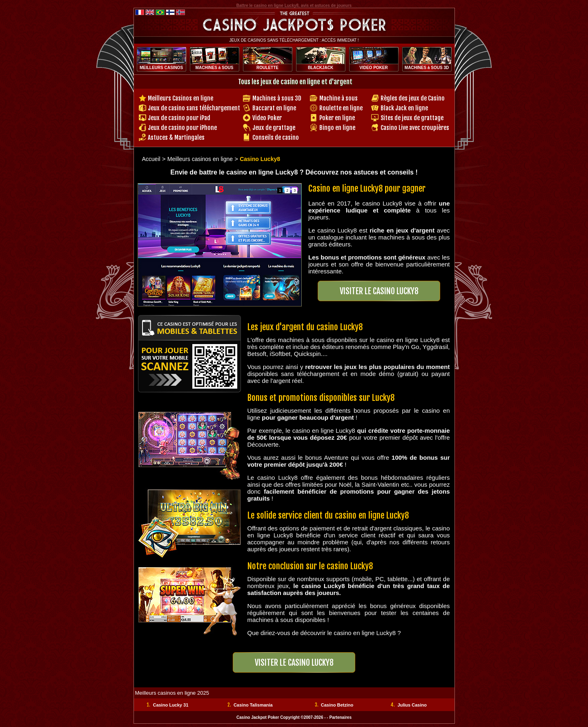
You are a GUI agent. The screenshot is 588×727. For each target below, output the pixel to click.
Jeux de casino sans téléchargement (194, 108)
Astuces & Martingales (176, 138)
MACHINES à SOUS (215, 68)
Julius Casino (412, 705)
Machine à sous (339, 98)
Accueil (151, 159)
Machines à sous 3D (277, 98)
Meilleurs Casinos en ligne (180, 98)
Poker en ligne (337, 118)
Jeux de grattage (274, 128)
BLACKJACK (321, 68)
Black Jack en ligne (404, 108)
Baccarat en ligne (274, 108)
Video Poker (267, 118)
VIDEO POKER (373, 68)
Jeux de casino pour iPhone (182, 128)
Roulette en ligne (341, 108)
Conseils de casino (276, 138)
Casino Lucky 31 (170, 705)
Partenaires (340, 717)
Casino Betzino (337, 705)
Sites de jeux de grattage (412, 118)
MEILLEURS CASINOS (161, 68)
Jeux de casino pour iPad (179, 118)
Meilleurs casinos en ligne (200, 159)
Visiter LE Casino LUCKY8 (379, 291)
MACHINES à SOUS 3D (427, 68)
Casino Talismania (253, 705)
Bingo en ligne (337, 128)
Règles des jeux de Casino (413, 98)
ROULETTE (267, 68)
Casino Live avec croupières (415, 128)
